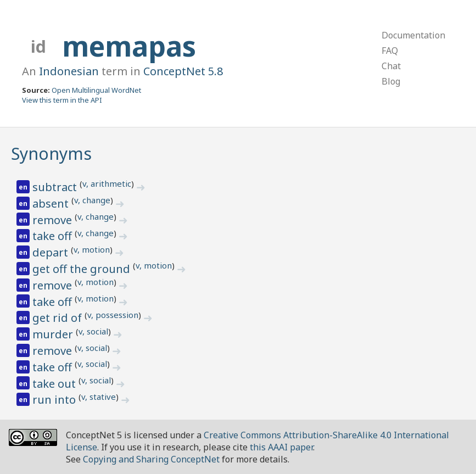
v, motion (92, 249)
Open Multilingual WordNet (96, 90)
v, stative (99, 397)
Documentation (413, 35)
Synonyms (51, 154)
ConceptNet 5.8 (183, 71)
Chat (391, 66)
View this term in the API (62, 100)
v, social (93, 331)
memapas (129, 46)
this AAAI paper (281, 447)
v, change (92, 200)
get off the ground (83, 269)
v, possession (113, 315)
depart (52, 252)
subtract (56, 187)
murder (54, 334)
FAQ (390, 51)
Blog (391, 81)
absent (52, 203)
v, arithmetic (107, 183)
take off (54, 236)
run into (55, 400)
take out (55, 384)
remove (54, 220)
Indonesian (69, 71)
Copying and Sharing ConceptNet (151, 459)
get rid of (58, 318)
